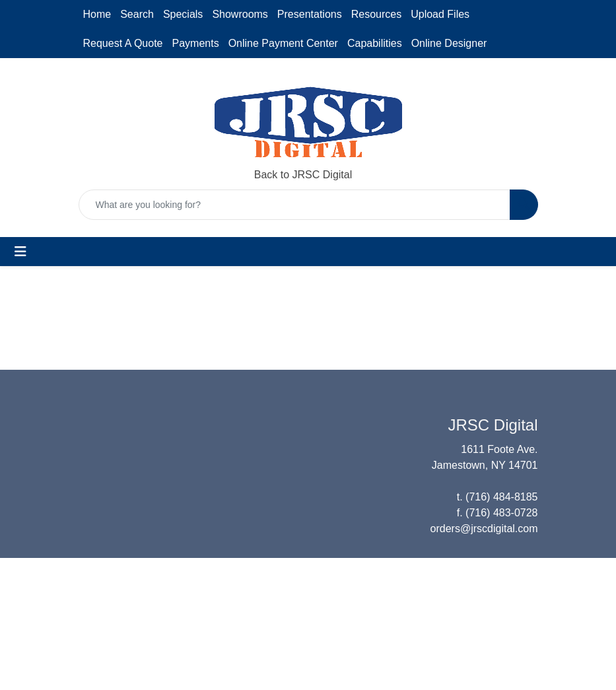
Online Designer (449, 43)
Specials (183, 14)
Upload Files (440, 14)
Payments (195, 43)
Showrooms (240, 14)
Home (97, 14)
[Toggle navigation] (20, 252)
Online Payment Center (283, 43)
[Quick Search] (294, 205)
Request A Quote (123, 43)
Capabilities (375, 43)
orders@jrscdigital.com (484, 529)
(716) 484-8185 (501, 497)
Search (137, 14)
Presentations (310, 14)
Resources (376, 14)
